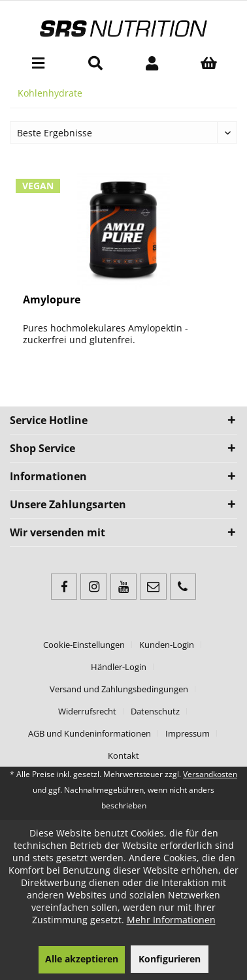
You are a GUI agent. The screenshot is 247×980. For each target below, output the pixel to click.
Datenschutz (155, 711)
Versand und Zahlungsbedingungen (119, 689)
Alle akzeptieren (82, 959)
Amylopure (52, 300)
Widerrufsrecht (87, 711)
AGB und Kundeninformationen (90, 733)
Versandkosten (210, 774)
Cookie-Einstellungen (84, 645)
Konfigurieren (170, 959)
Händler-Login (119, 667)
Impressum (188, 733)
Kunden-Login (167, 645)
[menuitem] (38, 63)
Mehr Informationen (171, 920)
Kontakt (124, 756)
